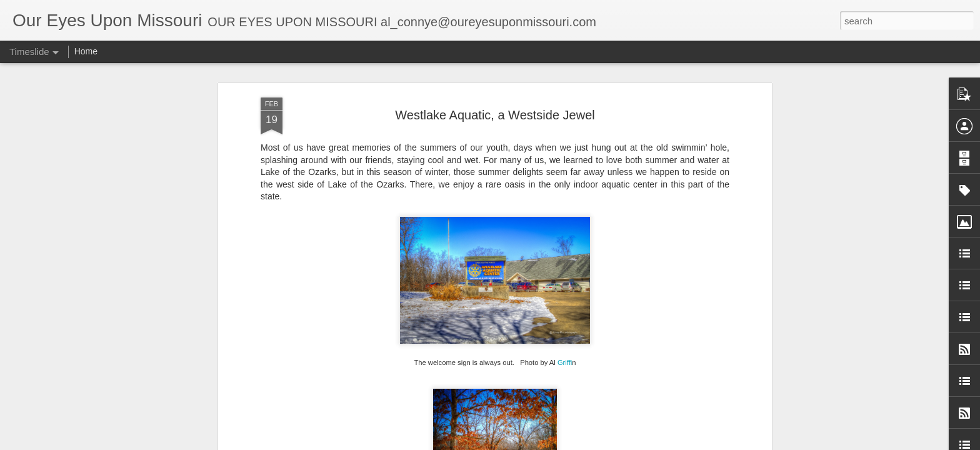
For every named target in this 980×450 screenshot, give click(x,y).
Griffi (565, 179)
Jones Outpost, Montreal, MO (670, 376)
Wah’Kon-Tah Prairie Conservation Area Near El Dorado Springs (737, 398)
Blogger (579, 443)
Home (86, 51)
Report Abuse (616, 443)
